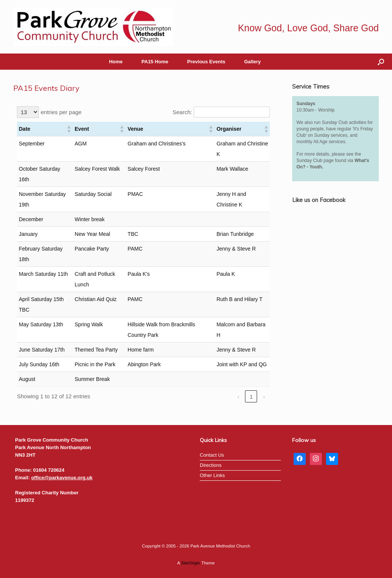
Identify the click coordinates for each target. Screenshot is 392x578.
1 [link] (251, 397)
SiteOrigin (191, 563)
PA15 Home (155, 62)
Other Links (212, 475)
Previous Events (206, 62)
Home (116, 62)
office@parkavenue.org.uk (62, 478)
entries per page (61, 112)
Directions (211, 465)
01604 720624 (49, 470)
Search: (182, 112)
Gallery (253, 62)
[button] (381, 62)
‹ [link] (238, 397)
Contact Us (212, 455)
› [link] (264, 397)
